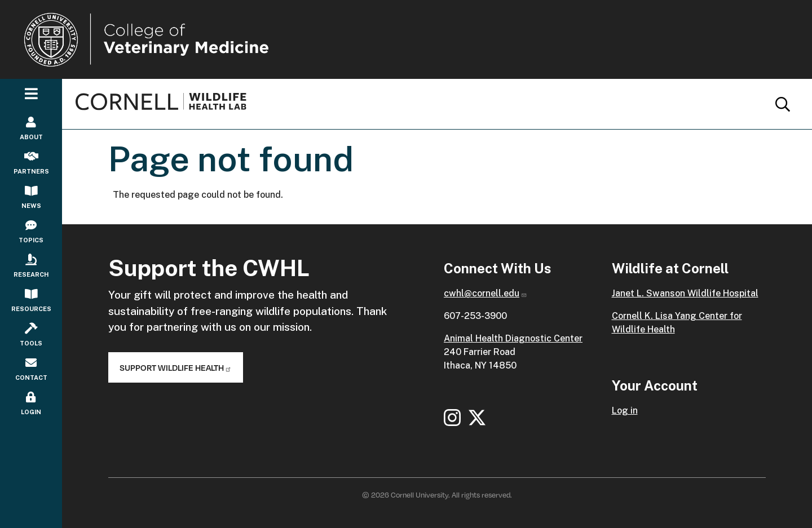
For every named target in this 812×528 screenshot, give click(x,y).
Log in (625, 411)
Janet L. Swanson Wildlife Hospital (685, 293)
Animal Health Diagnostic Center (513, 338)
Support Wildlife (176, 367)
